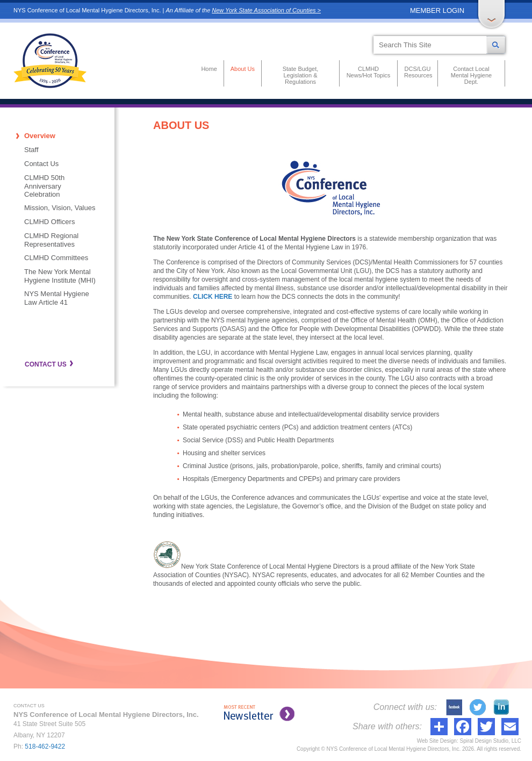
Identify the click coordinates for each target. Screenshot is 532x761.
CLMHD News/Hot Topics (369, 72)
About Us (243, 69)
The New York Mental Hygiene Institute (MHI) (60, 276)
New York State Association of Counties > (266, 10)
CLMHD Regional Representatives (51, 240)
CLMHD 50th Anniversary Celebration (44, 186)
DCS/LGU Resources (418, 72)
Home (209, 69)
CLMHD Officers (49, 222)
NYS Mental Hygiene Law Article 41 (57, 298)
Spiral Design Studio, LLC (490, 741)
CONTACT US (46, 364)
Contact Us (41, 164)
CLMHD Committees (56, 258)
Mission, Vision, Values (60, 208)
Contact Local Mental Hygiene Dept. (471, 75)
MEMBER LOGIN (437, 10)
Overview (40, 136)
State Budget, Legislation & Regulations (301, 75)
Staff (31, 150)
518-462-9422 (45, 746)
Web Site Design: (438, 741)
